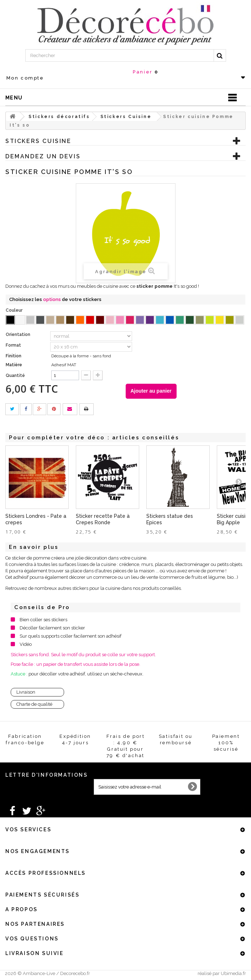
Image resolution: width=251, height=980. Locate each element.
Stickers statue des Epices (170, 519)
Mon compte (25, 78)
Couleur (15, 310)
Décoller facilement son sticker (52, 628)
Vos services (28, 830)
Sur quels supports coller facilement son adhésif (70, 636)
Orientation (19, 335)
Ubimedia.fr (233, 973)
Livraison (26, 692)
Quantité (15, 376)
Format (14, 345)
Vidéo (26, 644)
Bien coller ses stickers (43, 620)
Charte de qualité (34, 704)
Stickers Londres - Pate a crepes (36, 519)
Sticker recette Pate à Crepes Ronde (103, 519)
